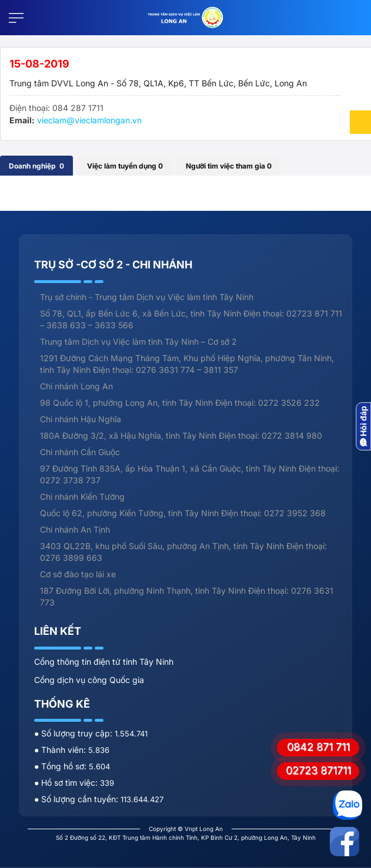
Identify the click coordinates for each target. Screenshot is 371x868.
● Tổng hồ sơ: (61, 766)
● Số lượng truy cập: (74, 733)
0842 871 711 (318, 747)
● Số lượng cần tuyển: (77, 799)
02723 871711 (318, 770)
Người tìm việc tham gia (229, 166)
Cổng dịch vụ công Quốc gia (89, 680)
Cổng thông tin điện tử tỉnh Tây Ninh (104, 662)
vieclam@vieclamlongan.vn (89, 120)
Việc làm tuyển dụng (125, 166)
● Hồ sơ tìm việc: (67, 783)
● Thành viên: (61, 750)
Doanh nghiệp (36, 166)
